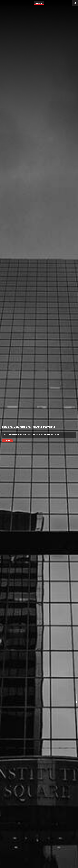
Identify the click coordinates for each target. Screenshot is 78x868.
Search (7, 441)
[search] (75, 3)
